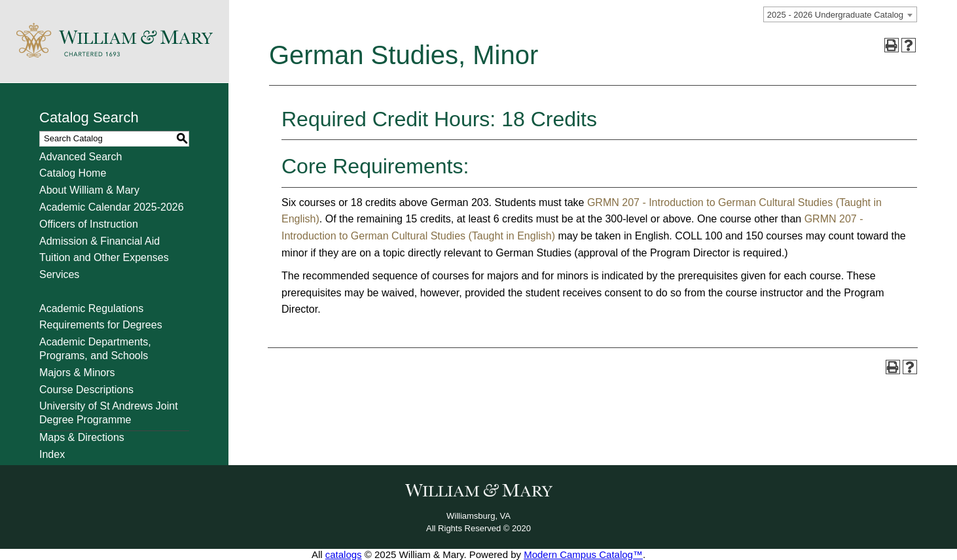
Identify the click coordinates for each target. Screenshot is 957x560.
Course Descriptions (86, 390)
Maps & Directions (82, 437)
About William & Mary (89, 190)
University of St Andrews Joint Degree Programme (109, 413)
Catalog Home (73, 173)
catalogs (344, 554)
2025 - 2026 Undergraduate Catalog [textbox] (835, 15)
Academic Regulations (91, 308)
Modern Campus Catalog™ (583, 554)
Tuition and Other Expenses (104, 257)
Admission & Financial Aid (99, 241)
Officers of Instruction (89, 224)
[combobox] (840, 14)
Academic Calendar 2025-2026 (112, 207)
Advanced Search (81, 157)
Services (59, 274)
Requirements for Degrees (101, 325)
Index (52, 454)
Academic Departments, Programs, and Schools (95, 349)
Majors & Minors (77, 373)
